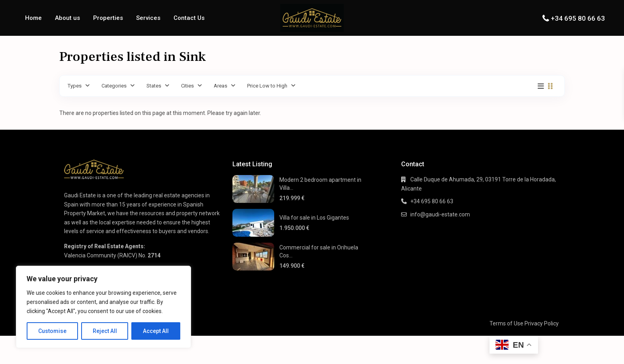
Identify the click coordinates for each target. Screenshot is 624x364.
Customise (52, 331)
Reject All (105, 331)
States (154, 86)
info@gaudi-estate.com (440, 214)
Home (33, 18)
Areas (220, 86)
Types (75, 86)
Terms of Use (506, 323)
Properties (108, 18)
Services (148, 18)
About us (67, 18)
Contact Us (189, 18)
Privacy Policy (542, 323)
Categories (114, 86)
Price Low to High (267, 86)
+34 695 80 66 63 (578, 18)
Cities (187, 86)
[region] (103, 307)
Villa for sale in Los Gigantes (314, 218)
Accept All (156, 331)
